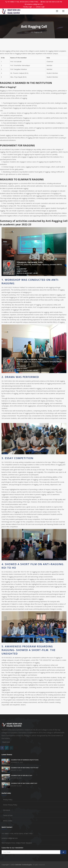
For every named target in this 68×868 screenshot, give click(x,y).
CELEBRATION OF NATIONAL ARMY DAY (24, 783)
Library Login (40, 7)
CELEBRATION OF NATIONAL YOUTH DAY (25, 768)
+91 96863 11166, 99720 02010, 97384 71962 (22, 2)
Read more (6, 742)
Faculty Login (28, 7)
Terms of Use (8, 815)
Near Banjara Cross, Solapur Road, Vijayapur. (17, 843)
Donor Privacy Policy (10, 805)
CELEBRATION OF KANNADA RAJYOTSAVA (25, 760)
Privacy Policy (8, 800)
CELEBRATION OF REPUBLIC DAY (22, 775)
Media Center (8, 821)
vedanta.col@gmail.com (35, 4)
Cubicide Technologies (23, 865)
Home (27, 32)
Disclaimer (7, 810)
